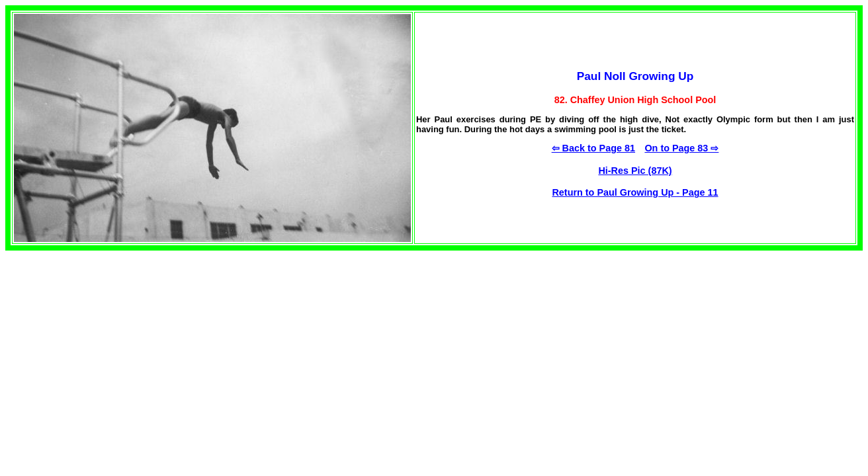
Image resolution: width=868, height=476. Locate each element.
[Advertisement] (116, 343)
